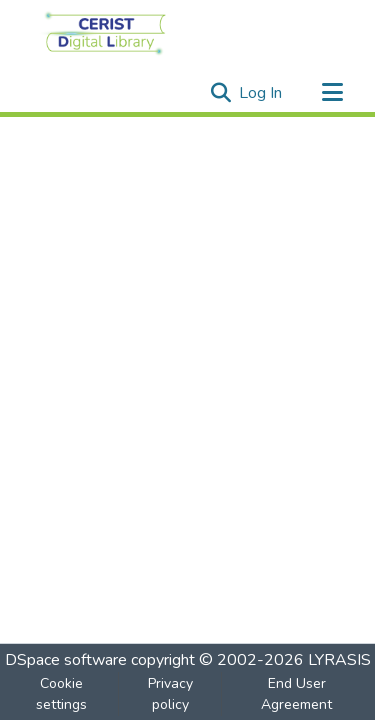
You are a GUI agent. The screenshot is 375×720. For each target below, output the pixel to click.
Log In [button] (261, 93)
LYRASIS (339, 660)
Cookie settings (61, 694)
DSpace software (66, 660)
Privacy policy (170, 694)
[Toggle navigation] (332, 93)
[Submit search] (220, 93)
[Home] (105, 33)
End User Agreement (296, 694)
